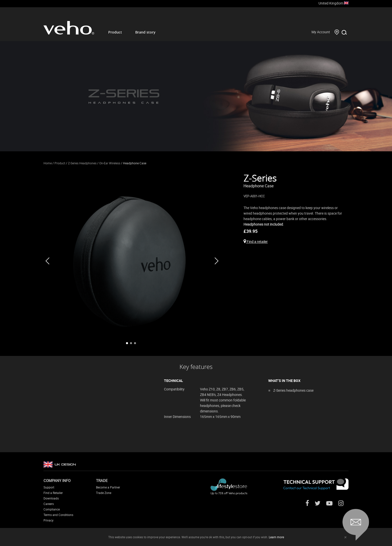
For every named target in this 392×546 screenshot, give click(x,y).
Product (115, 32)
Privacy (48, 520)
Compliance (52, 509)
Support (49, 487)
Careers (49, 504)
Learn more (276, 537)
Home (48, 163)
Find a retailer (256, 241)
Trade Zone (104, 493)
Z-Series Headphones (82, 163)
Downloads (51, 498)
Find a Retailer (53, 493)
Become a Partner (108, 487)
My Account (321, 32)
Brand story (145, 32)
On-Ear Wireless (110, 163)
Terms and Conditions (58, 515)
